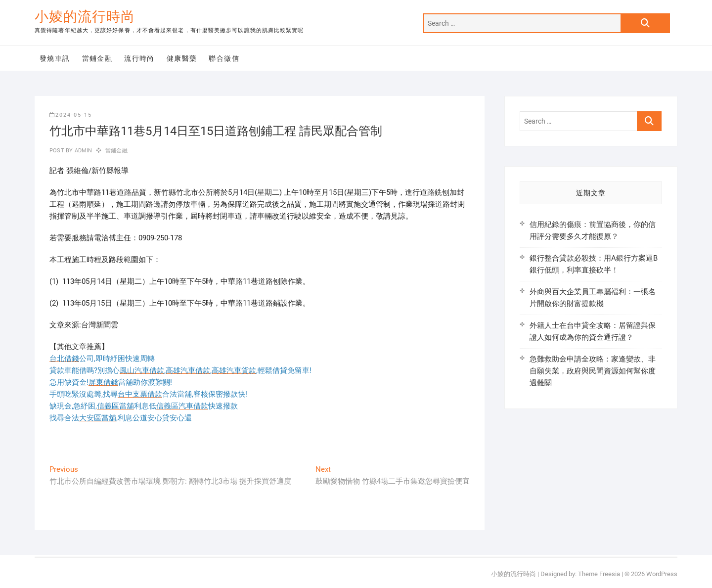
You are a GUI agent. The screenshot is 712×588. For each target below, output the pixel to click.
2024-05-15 (71, 115)
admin (82, 151)
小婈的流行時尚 (85, 17)
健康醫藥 (182, 58)
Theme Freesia (599, 574)
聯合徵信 (224, 58)
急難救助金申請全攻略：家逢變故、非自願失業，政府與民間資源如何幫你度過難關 (593, 371)
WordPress (662, 574)
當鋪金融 (97, 58)
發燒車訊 (55, 58)
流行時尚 (139, 58)
